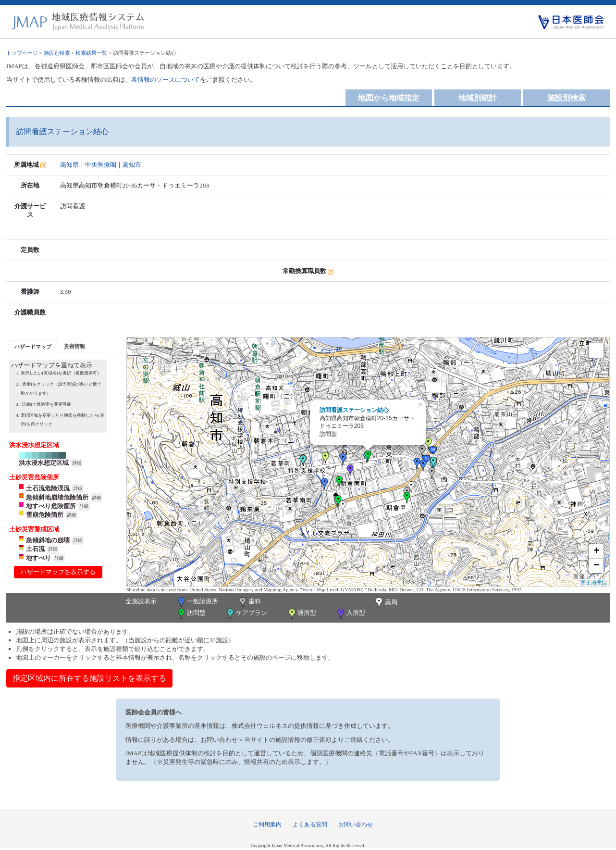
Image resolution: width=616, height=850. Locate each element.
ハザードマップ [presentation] (33, 347)
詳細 (77, 463)
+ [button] (597, 551)
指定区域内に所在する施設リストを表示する (89, 678)
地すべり (38, 558)
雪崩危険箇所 (45, 515)
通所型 (301, 614)
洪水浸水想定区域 (44, 463)
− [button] (597, 566)
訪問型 (191, 614)
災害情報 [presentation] (74, 346)
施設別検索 (57, 53)
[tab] (33, 346)
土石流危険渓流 (48, 488)
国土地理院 (594, 583)
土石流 (35, 549)
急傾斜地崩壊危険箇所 (57, 497)
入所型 (350, 614)
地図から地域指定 (389, 98)
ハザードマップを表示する (58, 572)
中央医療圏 (101, 165)
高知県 (69, 165)
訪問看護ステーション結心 (354, 410)
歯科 (249, 602)
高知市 (132, 165)
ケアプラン (246, 614)
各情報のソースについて (166, 80)
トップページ (22, 53)
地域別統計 (478, 98)
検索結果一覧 (91, 53)
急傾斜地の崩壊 (48, 540)
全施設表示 (141, 601)
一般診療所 (197, 602)
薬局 (385, 603)
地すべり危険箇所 (51, 506)
